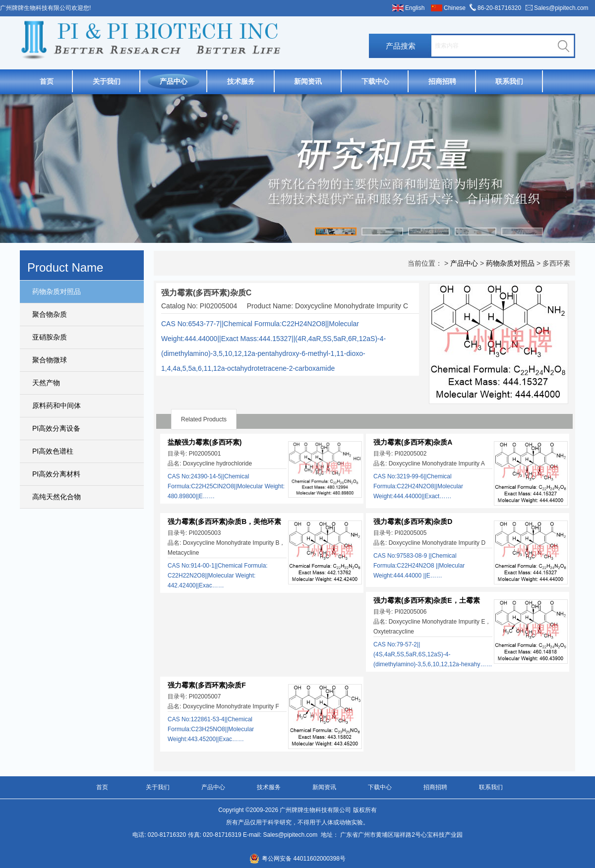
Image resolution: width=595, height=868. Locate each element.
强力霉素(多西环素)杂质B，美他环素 (224, 521)
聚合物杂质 (50, 314)
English (415, 8)
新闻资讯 (308, 81)
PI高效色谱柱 (53, 451)
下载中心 (375, 81)
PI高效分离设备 (56, 428)
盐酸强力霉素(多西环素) (205, 442)
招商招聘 (442, 81)
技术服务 (241, 81)
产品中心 (174, 81)
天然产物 (46, 383)
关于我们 (107, 81)
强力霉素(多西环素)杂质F (207, 685)
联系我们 (509, 81)
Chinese (455, 8)
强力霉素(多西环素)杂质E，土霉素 (427, 600)
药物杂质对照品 (57, 291)
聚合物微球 (50, 360)
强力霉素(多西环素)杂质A (413, 442)
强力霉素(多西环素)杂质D (413, 521)
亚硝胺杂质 (50, 337)
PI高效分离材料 (56, 474)
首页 (47, 81)
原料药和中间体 (57, 405)
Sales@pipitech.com (561, 8)
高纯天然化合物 (57, 497)
